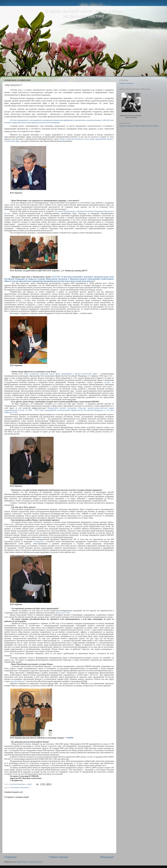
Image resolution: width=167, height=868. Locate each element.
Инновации (15, 788)
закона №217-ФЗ (62, 613)
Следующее (10, 857)
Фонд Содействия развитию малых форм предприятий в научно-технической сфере (61, 374)
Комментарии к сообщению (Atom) (30, 862)
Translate (130, 126)
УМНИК (69, 738)
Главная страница (59, 857)
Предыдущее (107, 857)
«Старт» (107, 382)
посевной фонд (17, 681)
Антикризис (39, 541)
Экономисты (25, 788)
